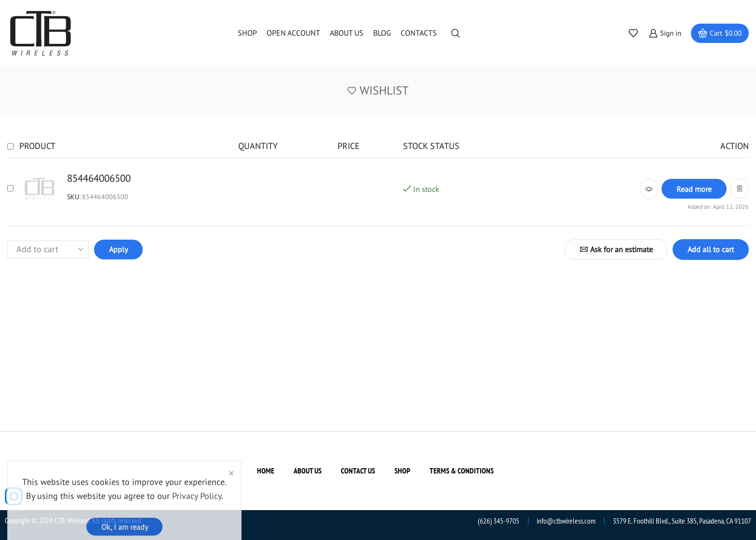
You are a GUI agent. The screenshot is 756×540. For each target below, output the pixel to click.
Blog (382, 33)
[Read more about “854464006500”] (694, 189)
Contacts (419, 33)
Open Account (293, 33)
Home (266, 471)
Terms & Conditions (462, 471)
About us (347, 33)
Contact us (358, 471)
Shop (247, 33)
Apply (118, 249)
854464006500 (99, 178)
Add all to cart (711, 249)
